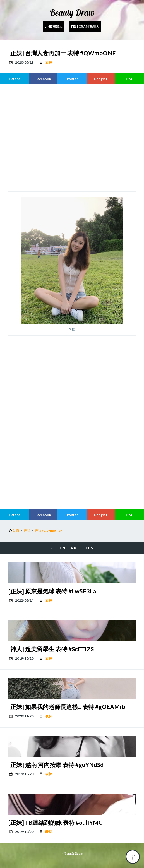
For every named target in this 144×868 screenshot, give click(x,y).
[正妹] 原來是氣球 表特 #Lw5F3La (52, 591)
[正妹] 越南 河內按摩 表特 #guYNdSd (56, 765)
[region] (72, 137)
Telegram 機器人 (85, 26)
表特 (49, 62)
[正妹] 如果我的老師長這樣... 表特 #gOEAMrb (67, 707)
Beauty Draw (72, 13)
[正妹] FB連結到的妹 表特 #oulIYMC (55, 822)
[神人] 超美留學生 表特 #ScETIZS (51, 649)
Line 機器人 (54, 26)
